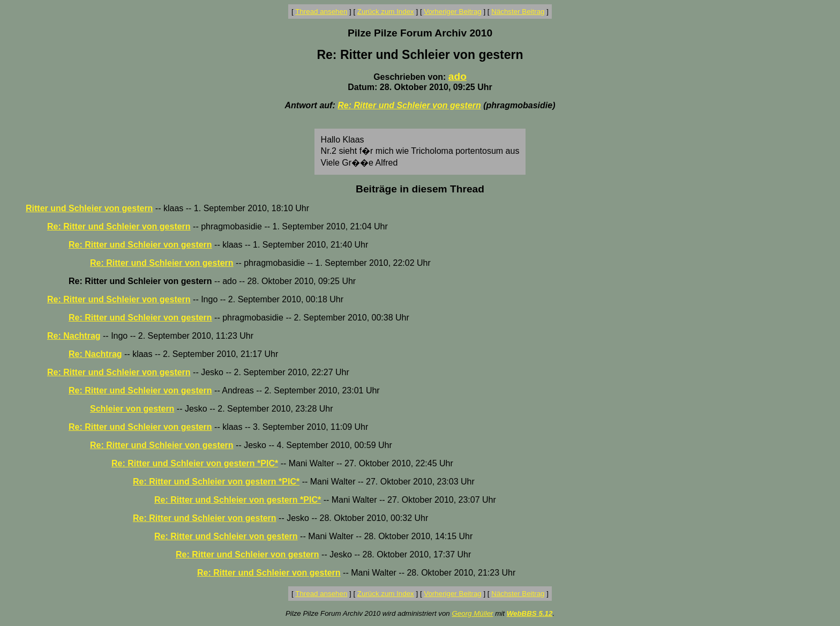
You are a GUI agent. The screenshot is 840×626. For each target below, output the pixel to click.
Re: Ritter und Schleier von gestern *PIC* (195, 463)
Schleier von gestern (132, 409)
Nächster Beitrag (518, 12)
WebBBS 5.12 (530, 613)
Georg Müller (472, 613)
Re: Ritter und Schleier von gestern (409, 105)
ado (457, 76)
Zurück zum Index (386, 12)
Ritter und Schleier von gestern (89, 208)
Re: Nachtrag (74, 336)
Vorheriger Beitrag (452, 12)
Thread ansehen (321, 12)
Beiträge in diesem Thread (420, 189)
